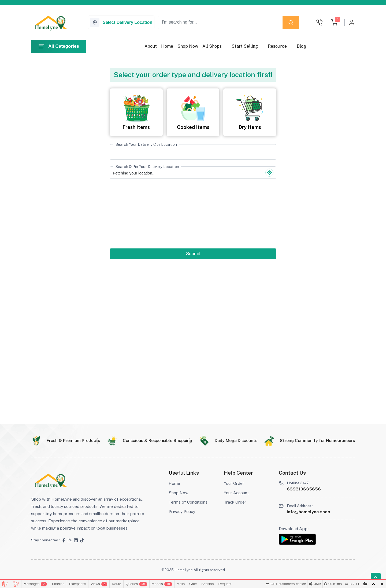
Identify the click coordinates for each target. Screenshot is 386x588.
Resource (277, 46)
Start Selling (245, 46)
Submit (193, 254)
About (151, 46)
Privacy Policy (182, 511)
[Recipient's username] (220, 23)
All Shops (212, 46)
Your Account (236, 493)
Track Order (235, 502)
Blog (301, 46)
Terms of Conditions (188, 502)
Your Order (234, 483)
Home (167, 46)
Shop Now (188, 46)
